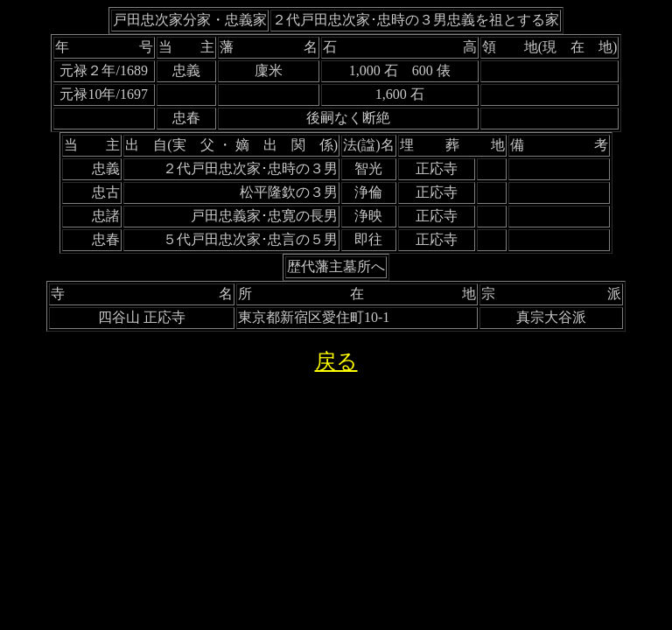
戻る (336, 361)
